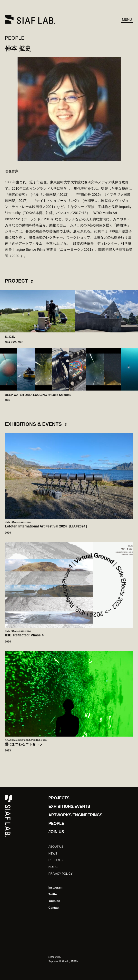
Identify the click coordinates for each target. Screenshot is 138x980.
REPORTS (56, 860)
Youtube (54, 901)
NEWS (53, 854)
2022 (20, 342)
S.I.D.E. (10, 337)
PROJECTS (59, 798)
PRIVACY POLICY (61, 874)
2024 (7, 342)
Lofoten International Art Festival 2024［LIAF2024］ (69, 524)
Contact (54, 908)
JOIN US (56, 832)
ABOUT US (56, 847)
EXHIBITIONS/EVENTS (69, 806)
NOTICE (54, 867)
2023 (14, 342)
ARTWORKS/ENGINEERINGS (75, 815)
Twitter (53, 894)
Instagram (55, 888)
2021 (7, 400)
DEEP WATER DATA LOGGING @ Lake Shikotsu (38, 395)
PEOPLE (15, 38)
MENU (127, 19)
